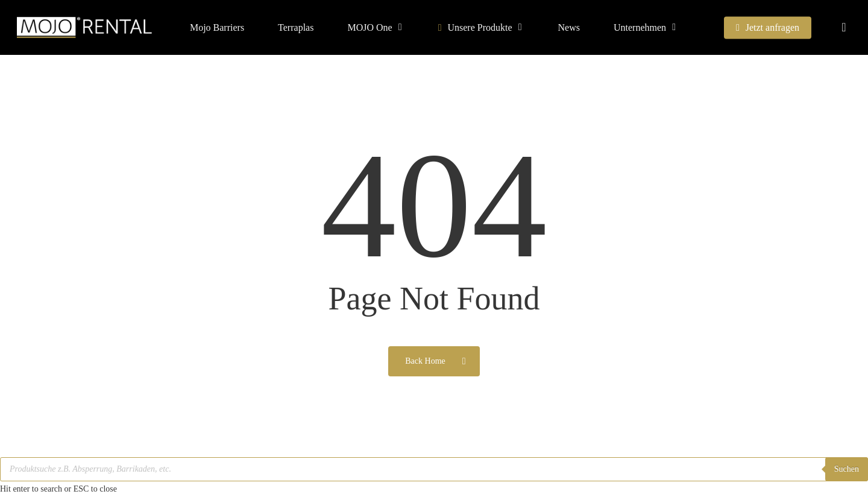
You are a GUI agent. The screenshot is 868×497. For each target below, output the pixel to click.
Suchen (847, 469)
